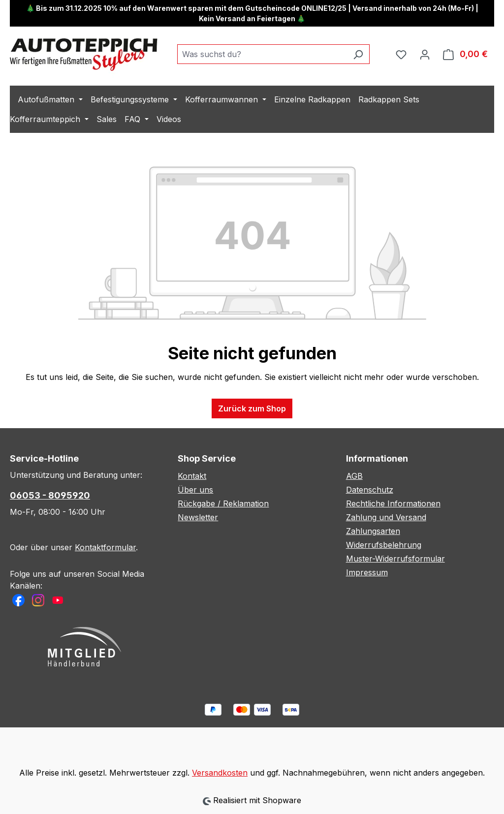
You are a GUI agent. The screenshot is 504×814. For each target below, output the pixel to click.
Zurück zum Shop (252, 408)
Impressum (367, 572)
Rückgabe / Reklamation (223, 503)
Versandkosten (220, 773)
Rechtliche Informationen (393, 503)
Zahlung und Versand (386, 517)
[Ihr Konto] (425, 54)
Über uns (195, 490)
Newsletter (198, 517)
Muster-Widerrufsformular (395, 559)
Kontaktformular (105, 547)
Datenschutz (370, 490)
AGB (354, 476)
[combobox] (262, 54)
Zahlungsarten (373, 531)
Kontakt (192, 476)
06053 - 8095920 (50, 495)
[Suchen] (358, 54)
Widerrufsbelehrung (384, 545)
